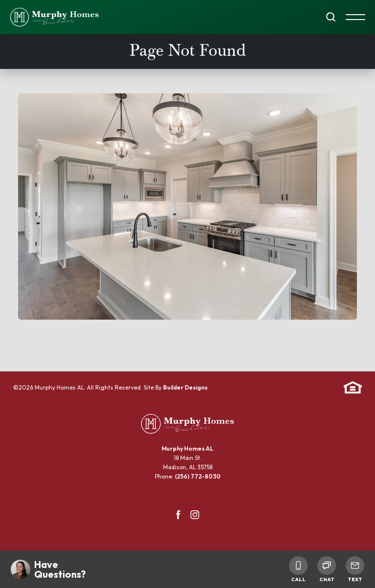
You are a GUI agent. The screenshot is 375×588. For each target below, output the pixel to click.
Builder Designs (185, 387)
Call (298, 569)
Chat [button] (327, 569)
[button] (331, 17)
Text (355, 569)
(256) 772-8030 (198, 476)
